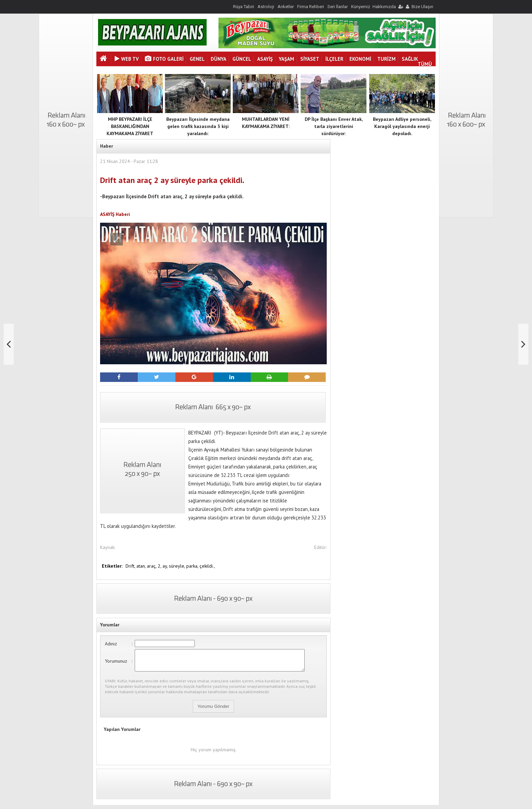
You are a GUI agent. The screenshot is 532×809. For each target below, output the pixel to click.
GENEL (197, 59)
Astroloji (266, 7)
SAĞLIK (410, 59)
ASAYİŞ (265, 59)
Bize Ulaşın (422, 7)
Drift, (131, 566)
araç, (152, 566)
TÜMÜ (425, 64)
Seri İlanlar (338, 7)
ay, (166, 566)
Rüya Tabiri (244, 7)
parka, (193, 566)
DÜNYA (218, 59)
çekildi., (207, 566)
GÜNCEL (242, 59)
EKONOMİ (360, 59)
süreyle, (178, 566)
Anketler (286, 7)
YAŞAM (287, 59)
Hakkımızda (384, 7)
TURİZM (386, 59)
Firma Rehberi (311, 7)
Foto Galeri (164, 59)
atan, (142, 566)
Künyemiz (361, 7)
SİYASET (310, 59)
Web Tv (127, 59)
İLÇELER (334, 59)
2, (160, 566)
